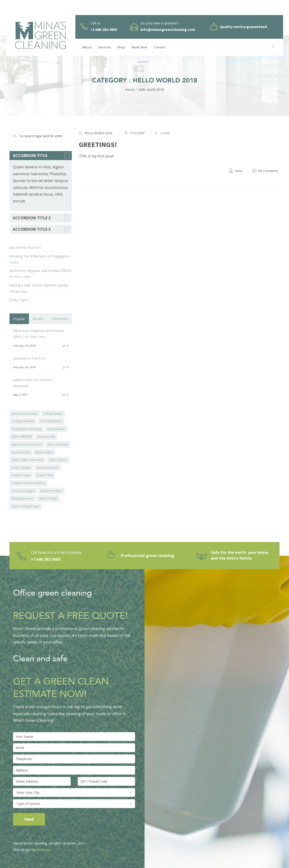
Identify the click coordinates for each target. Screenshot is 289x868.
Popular (19, 319)
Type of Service (74, 804)
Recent (38, 319)
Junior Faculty (21, 452)
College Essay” (53, 414)
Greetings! (98, 144)
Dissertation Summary (27, 429)
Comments (59, 319)
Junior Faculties (58, 444)
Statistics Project (51, 491)
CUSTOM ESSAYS (51, 421)
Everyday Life (46, 437)
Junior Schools (21, 468)
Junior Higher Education (28, 460)
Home (130, 90)
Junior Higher (44, 452)
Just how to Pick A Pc (25, 247)
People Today (21, 475)
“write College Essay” (26, 506)
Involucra (43, 850)
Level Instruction (48, 468)
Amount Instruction (25, 414)
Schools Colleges (23, 491)
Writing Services (22, 498)
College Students (23, 421)
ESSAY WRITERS (22, 437)
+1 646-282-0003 (46, 559)
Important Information (27, 444)
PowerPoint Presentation (28, 483)
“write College (48, 498)
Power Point (45, 475)
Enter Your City (74, 793)
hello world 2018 (98, 133)
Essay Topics (19, 300)
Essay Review (56, 429)
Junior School (58, 460)
